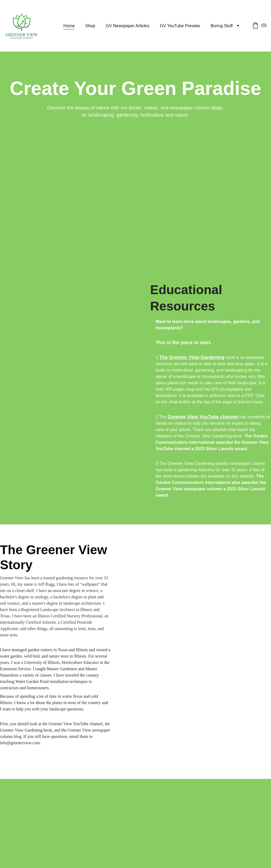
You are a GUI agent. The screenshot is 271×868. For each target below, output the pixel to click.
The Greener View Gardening (192, 357)
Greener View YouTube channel (203, 417)
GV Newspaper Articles (128, 26)
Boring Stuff (222, 26)
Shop (90, 26)
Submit (17, 840)
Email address (13, 814)
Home (69, 26)
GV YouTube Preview (180, 26)
